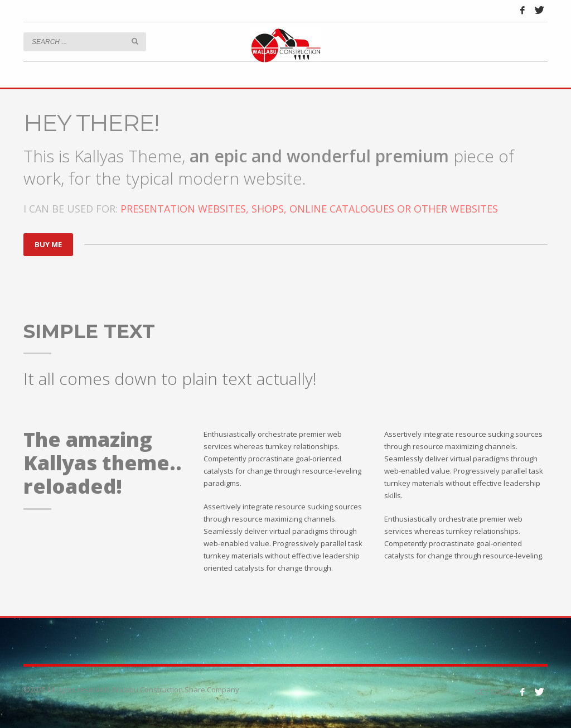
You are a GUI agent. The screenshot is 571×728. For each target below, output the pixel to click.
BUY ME (48, 244)
